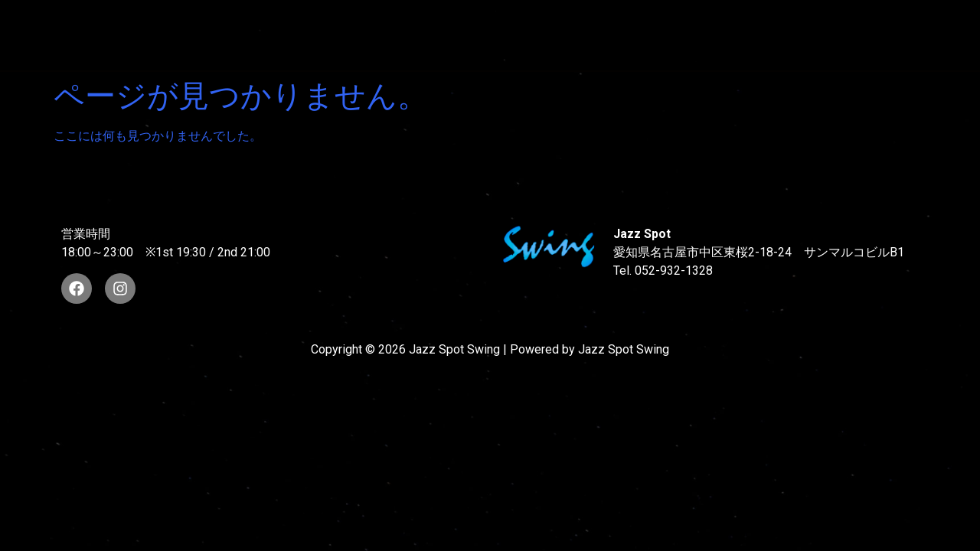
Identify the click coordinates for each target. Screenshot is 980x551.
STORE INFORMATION (291, 49)
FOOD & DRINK (817, 21)
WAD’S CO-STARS (538, 21)
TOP (242, 21)
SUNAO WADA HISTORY (371, 21)
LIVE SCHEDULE (683, 21)
